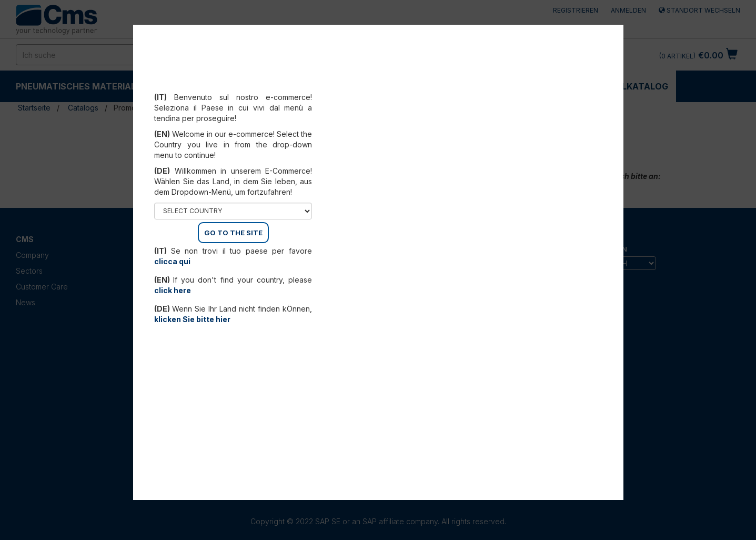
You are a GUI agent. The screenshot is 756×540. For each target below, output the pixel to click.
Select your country (233, 84)
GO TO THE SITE (233, 233)
